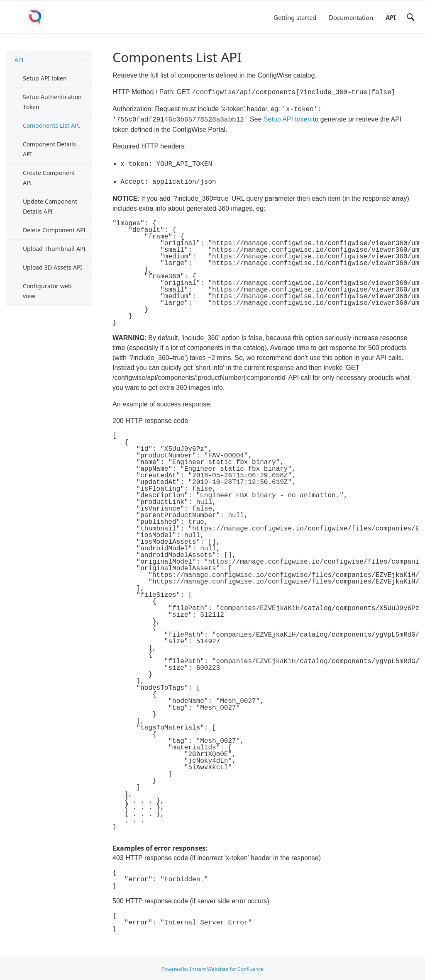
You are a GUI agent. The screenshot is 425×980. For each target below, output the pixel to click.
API (391, 17)
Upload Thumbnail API (54, 249)
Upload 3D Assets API (53, 267)
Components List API (51, 125)
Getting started (295, 17)
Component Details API (49, 149)
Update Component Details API (50, 206)
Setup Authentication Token (52, 102)
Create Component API (49, 178)
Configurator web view (47, 291)
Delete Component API (54, 230)
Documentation (351, 17)
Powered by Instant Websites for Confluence (212, 968)
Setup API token (45, 78)
